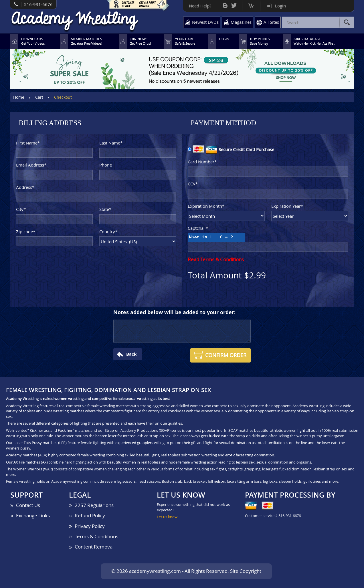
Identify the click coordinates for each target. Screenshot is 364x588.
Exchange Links (33, 515)
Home (19, 97)
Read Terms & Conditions (216, 259)
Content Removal (94, 547)
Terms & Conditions (96, 536)
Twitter (234, 4)
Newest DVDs (205, 22)
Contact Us (28, 505)
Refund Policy (90, 515)
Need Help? (200, 6)
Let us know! (168, 517)
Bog (225, 4)
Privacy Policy (90, 526)
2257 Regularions (94, 505)
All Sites (271, 22)
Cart (251, 4)
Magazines (241, 22)
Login (280, 6)
